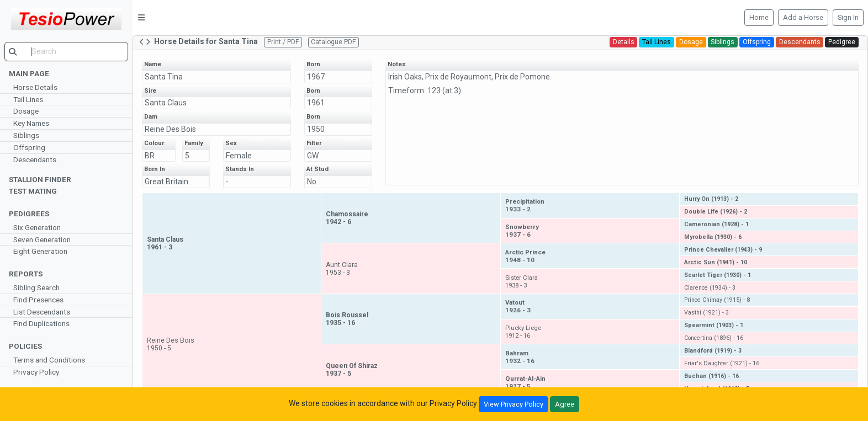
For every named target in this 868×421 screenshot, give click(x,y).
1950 (316, 129)
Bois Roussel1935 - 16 (347, 319)
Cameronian (716, 224)
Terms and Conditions (49, 360)
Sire (150, 91)
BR (150, 156)
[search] (66, 52)
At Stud (317, 169)
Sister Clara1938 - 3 (522, 281)
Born (313, 64)
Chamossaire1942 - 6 (347, 218)
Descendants (35, 159)
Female (239, 156)
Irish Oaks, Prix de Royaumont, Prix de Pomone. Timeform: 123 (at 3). (470, 84)
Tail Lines (28, 99)
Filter (314, 143)
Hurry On (711, 199)
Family (194, 143)
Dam (151, 117)
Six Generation (37, 227)
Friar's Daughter (722, 363)
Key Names (31, 123)
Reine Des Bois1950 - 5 (171, 344)
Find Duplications (41, 323)
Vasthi (706, 313)
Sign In (848, 17)
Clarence (710, 288)
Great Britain (166, 182)
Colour (154, 143)
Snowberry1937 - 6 (522, 231)
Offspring (29, 147)
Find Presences (38, 300)
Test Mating (33, 191)
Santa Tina (164, 77)
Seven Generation (42, 239)
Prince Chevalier (723, 250)
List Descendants (42, 312)
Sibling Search (36, 287)
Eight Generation (40, 251)
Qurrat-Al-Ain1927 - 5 (525, 382)
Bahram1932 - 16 (520, 357)
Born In (155, 169)
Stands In (240, 169)
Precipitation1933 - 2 (525, 205)
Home (759, 17)
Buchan (711, 376)
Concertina (714, 338)
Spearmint (714, 325)
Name (153, 64)
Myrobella (713, 237)
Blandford (713, 351)
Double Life (716, 212)
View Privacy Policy (514, 404)
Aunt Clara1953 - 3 (342, 269)
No (312, 182)
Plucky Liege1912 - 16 (523, 332)
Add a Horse (803, 17)
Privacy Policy (36, 372)
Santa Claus (166, 103)
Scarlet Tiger (718, 275)
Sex (231, 143)
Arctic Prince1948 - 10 (525, 256)
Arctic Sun (716, 262)
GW (313, 156)
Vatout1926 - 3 (518, 306)
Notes (397, 64)
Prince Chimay (717, 300)
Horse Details (35, 87)
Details (624, 42)
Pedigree (842, 42)
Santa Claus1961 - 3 (165, 243)
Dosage (26, 111)
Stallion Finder (40, 179)
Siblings (26, 135)
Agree (565, 404)
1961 (316, 103)
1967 (316, 77)
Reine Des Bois (170, 129)
